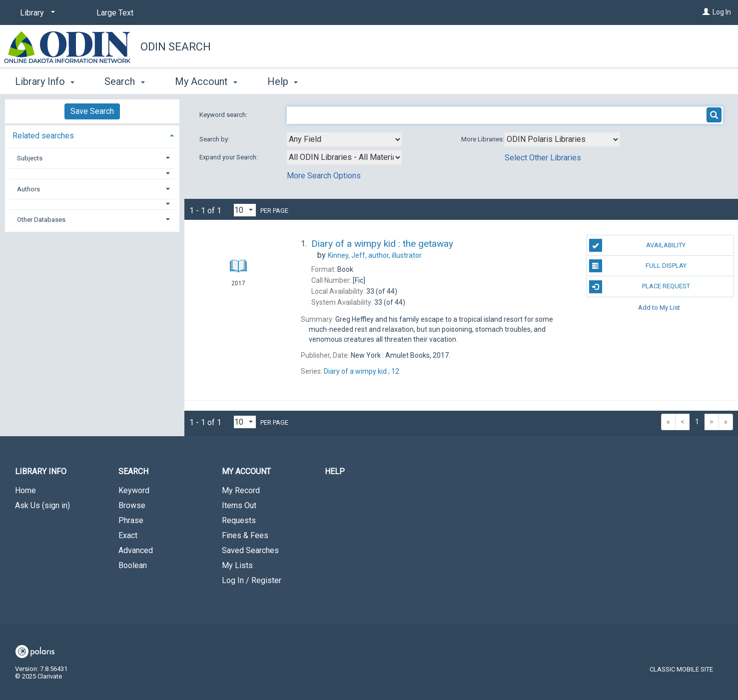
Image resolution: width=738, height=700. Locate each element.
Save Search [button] (92, 111)
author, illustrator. (375, 255)
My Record (241, 490)
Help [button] (283, 81)
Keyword (134, 490)
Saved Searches (250, 550)
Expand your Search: (229, 157)
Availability (638, 245)
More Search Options (324, 176)
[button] (92, 174)
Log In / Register (252, 580)
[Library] (36, 13)
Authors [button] (28, 189)
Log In (722, 12)
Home (25, 490)
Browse (132, 505)
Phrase (131, 520)
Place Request (640, 287)
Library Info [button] (45, 81)
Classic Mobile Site (681, 669)
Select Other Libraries (543, 158)
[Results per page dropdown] (245, 210)
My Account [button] (206, 81)
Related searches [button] (43, 136)
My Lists (237, 565)
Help (335, 471)
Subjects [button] (30, 158)
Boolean (133, 565)
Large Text (115, 13)
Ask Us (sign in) (42, 505)
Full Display (638, 266)
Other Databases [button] (41, 220)
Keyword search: (224, 115)
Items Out (239, 505)
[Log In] (706, 12)
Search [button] (124, 81)
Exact (128, 535)
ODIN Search (176, 47)
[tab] (92, 135)
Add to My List (659, 308)
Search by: (215, 139)
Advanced (136, 550)
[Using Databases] (562, 139)
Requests (239, 520)
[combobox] (344, 139)
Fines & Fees (245, 535)
